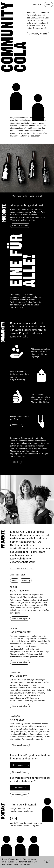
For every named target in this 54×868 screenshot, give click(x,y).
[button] (36, 4)
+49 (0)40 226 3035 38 (20, 809)
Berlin (15, 581)
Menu (48, 4)
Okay (47, 862)
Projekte (16, 462)
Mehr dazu (17, 425)
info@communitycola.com (22, 811)
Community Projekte (38, 34)
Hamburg (26, 581)
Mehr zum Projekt (20, 619)
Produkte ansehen (20, 226)
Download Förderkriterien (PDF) (22, 569)
